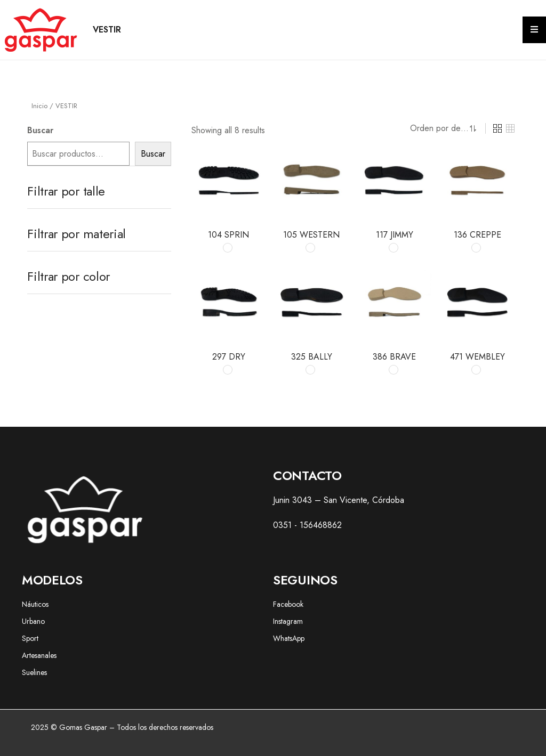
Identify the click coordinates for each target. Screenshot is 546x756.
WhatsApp (289, 638)
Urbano (33, 621)
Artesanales (39, 655)
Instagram (288, 621)
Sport (30, 638)
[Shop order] (437, 128)
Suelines (34, 672)
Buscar (40, 130)
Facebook (288, 604)
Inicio (39, 106)
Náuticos (35, 604)
